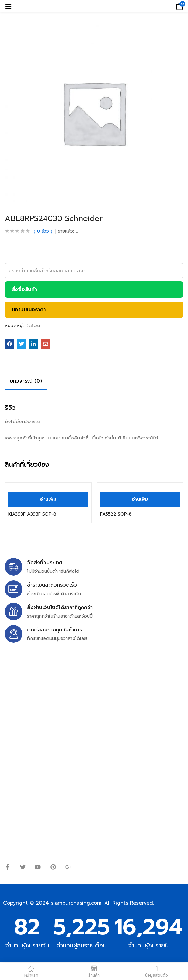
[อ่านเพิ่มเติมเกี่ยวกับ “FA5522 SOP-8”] (140, 499)
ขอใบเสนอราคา (29, 310)
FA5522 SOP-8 (116, 514)
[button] (179, 6)
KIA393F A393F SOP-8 (32, 514)
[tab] (28, 382)
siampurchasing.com (76, 903)
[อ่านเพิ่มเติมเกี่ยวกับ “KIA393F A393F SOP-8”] (48, 499)
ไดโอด (33, 326)
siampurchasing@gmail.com (59, 701)
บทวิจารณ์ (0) (26, 381)
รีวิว (43, 231)
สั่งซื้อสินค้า (24, 290)
